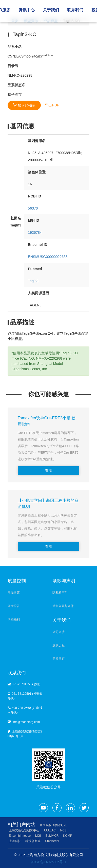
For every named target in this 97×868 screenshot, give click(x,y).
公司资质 (59, 632)
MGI (38, 836)
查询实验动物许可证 (53, 825)
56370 (33, 208)
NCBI (64, 830)
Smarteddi (52, 841)
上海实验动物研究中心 (24, 830)
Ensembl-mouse (20, 836)
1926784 (35, 233)
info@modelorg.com (24, 722)
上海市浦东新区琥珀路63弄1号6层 (25, 734)
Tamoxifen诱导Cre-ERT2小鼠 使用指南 (47, 421)
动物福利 (14, 619)
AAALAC (50, 830)
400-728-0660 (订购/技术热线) (25, 710)
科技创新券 (33, 841)
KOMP (67, 836)
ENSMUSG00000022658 (48, 257)
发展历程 (59, 645)
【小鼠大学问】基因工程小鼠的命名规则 (48, 503)
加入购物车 (24, 105)
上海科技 (15, 841)
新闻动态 (59, 659)
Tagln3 (33, 281)
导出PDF (52, 105)
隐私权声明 (60, 593)
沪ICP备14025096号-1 (48, 862)
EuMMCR (52, 836)
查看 (49, 471)
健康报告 (14, 606)
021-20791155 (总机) (24, 684)
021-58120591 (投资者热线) (25, 696)
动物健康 (14, 593)
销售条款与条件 (63, 606)
